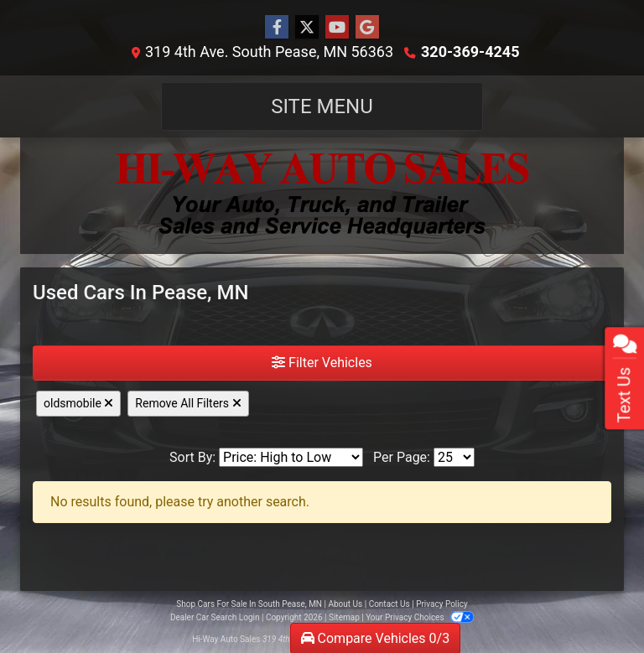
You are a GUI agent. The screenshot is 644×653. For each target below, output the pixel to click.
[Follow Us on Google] (367, 28)
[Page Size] (454, 457)
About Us (345, 604)
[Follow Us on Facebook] (277, 28)
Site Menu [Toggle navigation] (322, 106)
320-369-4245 (470, 52)
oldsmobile (78, 403)
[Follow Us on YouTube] (337, 28)
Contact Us (390, 604)
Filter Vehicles (322, 363)
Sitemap (344, 617)
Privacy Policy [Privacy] (442, 604)
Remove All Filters (188, 403)
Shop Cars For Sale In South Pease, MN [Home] (249, 604)
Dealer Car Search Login (215, 617)
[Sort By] (291, 457)
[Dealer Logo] (322, 196)
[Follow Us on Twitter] (307, 28)
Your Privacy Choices (420, 617)
